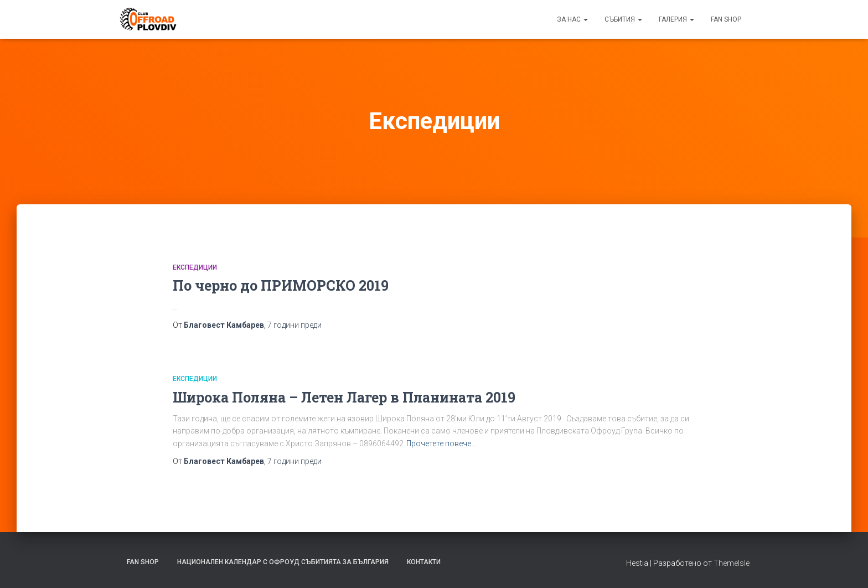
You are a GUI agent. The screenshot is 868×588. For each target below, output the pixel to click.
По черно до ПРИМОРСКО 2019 (281, 285)
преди (294, 325)
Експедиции (195, 267)
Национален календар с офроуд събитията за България (283, 562)
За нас (572, 19)
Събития (623, 19)
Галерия (676, 19)
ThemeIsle (732, 563)
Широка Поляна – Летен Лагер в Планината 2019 (344, 397)
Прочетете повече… (441, 443)
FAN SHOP (726, 19)
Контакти (424, 562)
